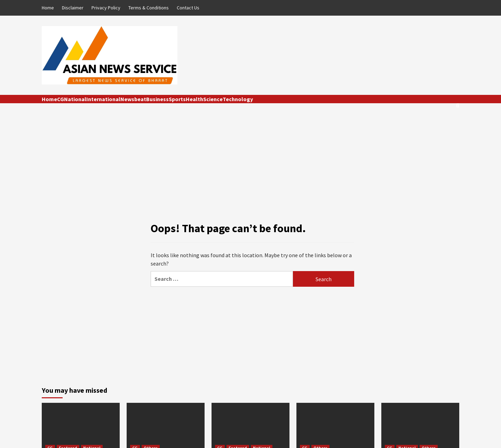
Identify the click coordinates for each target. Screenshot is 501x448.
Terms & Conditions (149, 8)
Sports (177, 99)
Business (157, 99)
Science (213, 99)
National (75, 99)
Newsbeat (133, 99)
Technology (238, 99)
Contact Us (188, 8)
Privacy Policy (106, 8)
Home (48, 8)
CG (61, 99)
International (103, 99)
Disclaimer (73, 8)
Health (194, 99)
